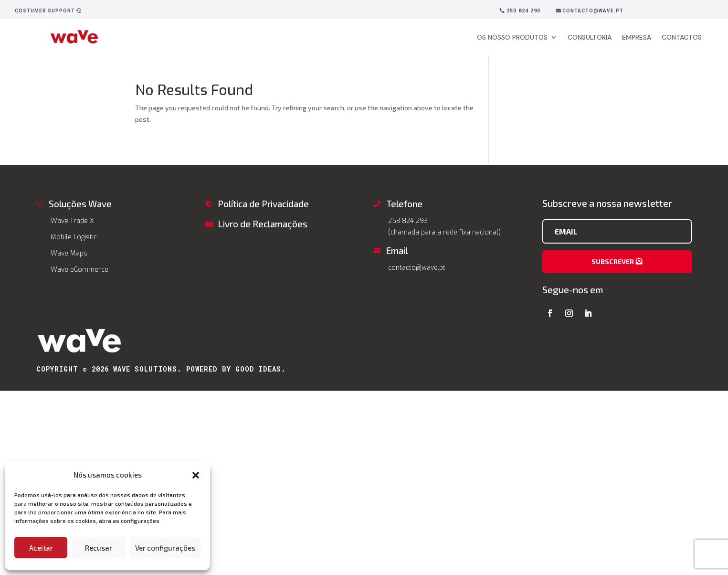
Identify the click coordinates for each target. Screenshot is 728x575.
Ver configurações (165, 548)
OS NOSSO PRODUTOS (512, 37)
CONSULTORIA (590, 37)
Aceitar (41, 548)
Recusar (99, 548)
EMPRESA (637, 37)
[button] (196, 475)
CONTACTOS (682, 37)
